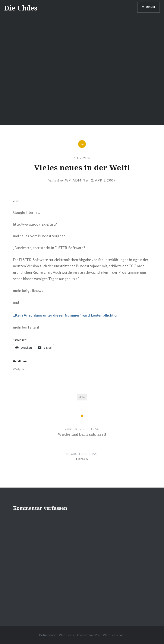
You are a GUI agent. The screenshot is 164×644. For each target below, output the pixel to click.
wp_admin (75, 180)
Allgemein (82, 158)
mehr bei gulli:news (28, 291)
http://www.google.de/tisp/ (35, 224)
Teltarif (34, 327)
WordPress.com (114, 635)
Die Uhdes (21, 8)
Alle (82, 397)
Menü (150, 7)
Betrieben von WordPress (57, 635)
